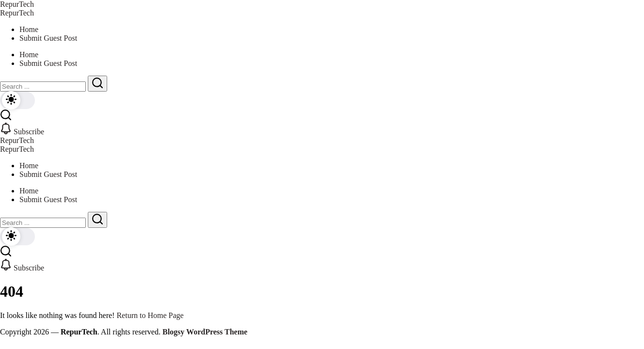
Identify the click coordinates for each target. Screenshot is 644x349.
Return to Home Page (150, 315)
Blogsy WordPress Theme (205, 332)
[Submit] (97, 84)
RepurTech (17, 4)
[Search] (43, 87)
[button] (17, 100)
